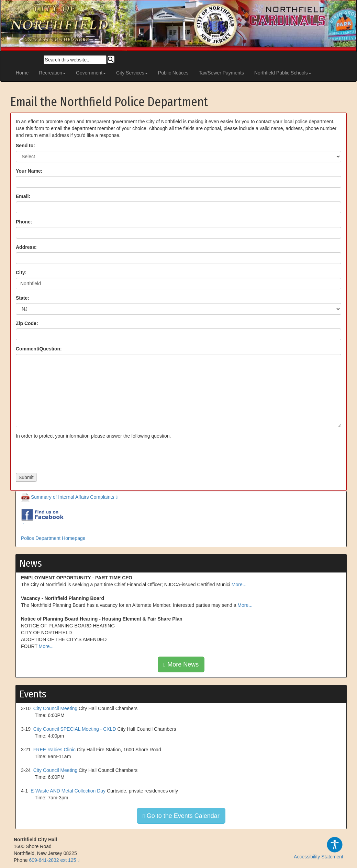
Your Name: (29, 171)
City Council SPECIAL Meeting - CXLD (75, 729)
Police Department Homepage (53, 538)
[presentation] (68, 456)
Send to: (25, 146)
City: (21, 273)
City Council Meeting (55, 708)
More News (181, 664)
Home (22, 73)
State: (23, 298)
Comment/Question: (39, 349)
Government (91, 73)
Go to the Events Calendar (181, 816)
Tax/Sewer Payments (222, 73)
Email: (23, 196)
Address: (26, 247)
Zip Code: (27, 323)
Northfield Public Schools (283, 73)
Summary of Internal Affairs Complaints (68, 497)
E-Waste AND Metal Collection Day (68, 791)
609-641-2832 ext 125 (52, 860)
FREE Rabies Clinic (54, 750)
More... (239, 585)
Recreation (52, 73)
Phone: (24, 222)
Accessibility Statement (319, 848)
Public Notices (173, 73)
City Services (132, 73)
